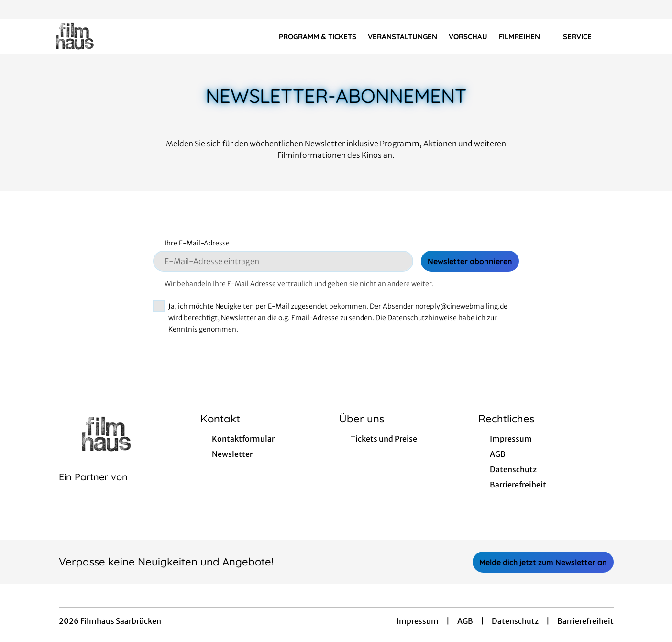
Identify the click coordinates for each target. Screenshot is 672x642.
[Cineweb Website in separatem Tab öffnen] (93, 489)
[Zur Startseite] (105, 36)
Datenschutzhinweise (422, 318)
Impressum (418, 621)
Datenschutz (515, 621)
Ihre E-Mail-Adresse (197, 243)
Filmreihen (525, 37)
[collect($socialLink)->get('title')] (17, 10)
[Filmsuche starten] (624, 36)
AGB (465, 621)
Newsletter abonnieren (470, 261)
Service (583, 37)
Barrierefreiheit (585, 621)
